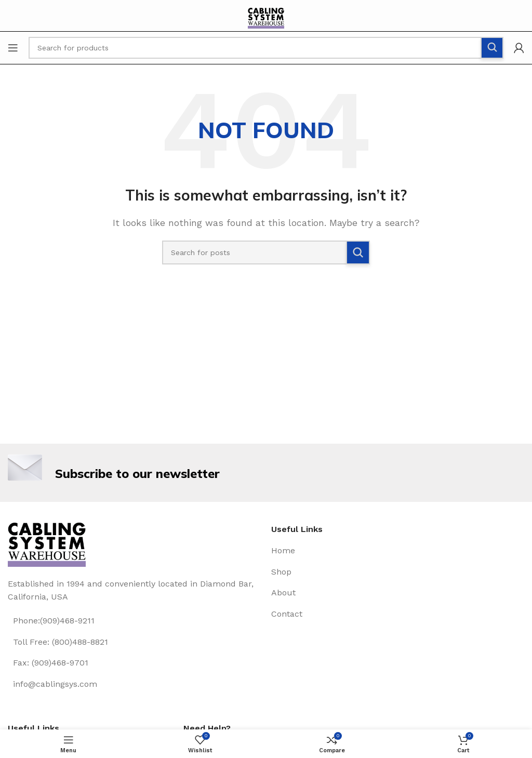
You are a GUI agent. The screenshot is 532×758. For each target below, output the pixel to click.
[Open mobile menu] (13, 48)
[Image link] (47, 544)
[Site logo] (266, 20)
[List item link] (134, 621)
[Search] (266, 252)
